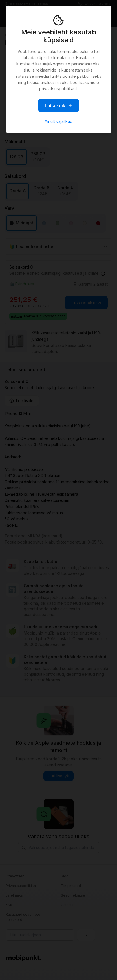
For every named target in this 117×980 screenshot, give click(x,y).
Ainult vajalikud (58, 121)
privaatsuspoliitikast (58, 89)
